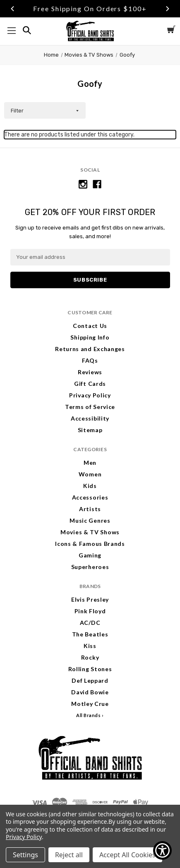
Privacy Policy (90, 395)
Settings (25, 855)
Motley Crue (90, 704)
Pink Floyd (90, 611)
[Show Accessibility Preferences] (162, 850)
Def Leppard (90, 680)
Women (90, 474)
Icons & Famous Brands (90, 544)
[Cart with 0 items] (171, 31)
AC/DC (90, 623)
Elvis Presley (90, 599)
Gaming (90, 555)
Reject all (69, 855)
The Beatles (90, 634)
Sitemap (90, 430)
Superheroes (90, 567)
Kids (90, 486)
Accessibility (90, 418)
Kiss (90, 646)
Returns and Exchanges (90, 349)
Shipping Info (90, 337)
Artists (90, 509)
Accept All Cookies (127, 855)
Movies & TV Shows (90, 532)
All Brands (89, 715)
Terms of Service (90, 407)
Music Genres (90, 520)
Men (90, 463)
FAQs (90, 360)
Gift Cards (90, 384)
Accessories (90, 497)
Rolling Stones (90, 669)
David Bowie (90, 692)
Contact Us (90, 326)
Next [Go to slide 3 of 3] (168, 9)
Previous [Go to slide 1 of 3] (12, 9)
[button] (45, 110)
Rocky (90, 657)
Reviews (90, 372)
